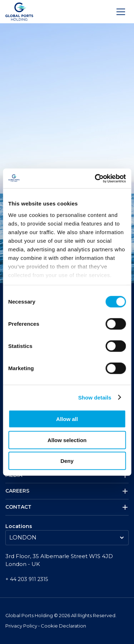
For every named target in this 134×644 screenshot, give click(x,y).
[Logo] (19, 12)
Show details (95, 397)
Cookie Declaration (63, 626)
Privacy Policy (22, 626)
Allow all (67, 419)
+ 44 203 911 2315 (27, 579)
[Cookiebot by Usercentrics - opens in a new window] (95, 178)
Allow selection (67, 440)
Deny (67, 461)
